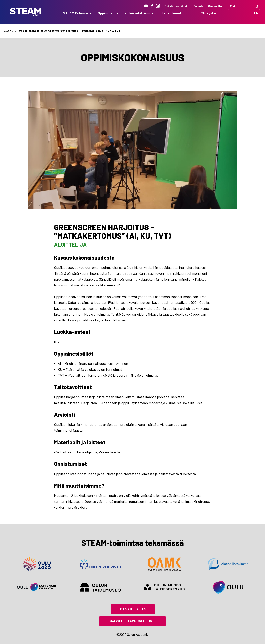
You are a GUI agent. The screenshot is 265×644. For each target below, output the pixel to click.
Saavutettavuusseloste (132, 621)
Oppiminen (106, 13)
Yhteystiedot (211, 13)
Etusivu (9, 30)
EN (256, 13)
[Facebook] (152, 6)
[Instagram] (158, 6)
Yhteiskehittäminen (140, 13)
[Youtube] (146, 6)
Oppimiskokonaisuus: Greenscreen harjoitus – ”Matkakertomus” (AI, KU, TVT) (70, 30)
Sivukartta (215, 6)
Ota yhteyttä (133, 609)
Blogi (191, 13)
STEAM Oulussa (75, 13)
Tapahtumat (171, 13)
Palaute (198, 6)
